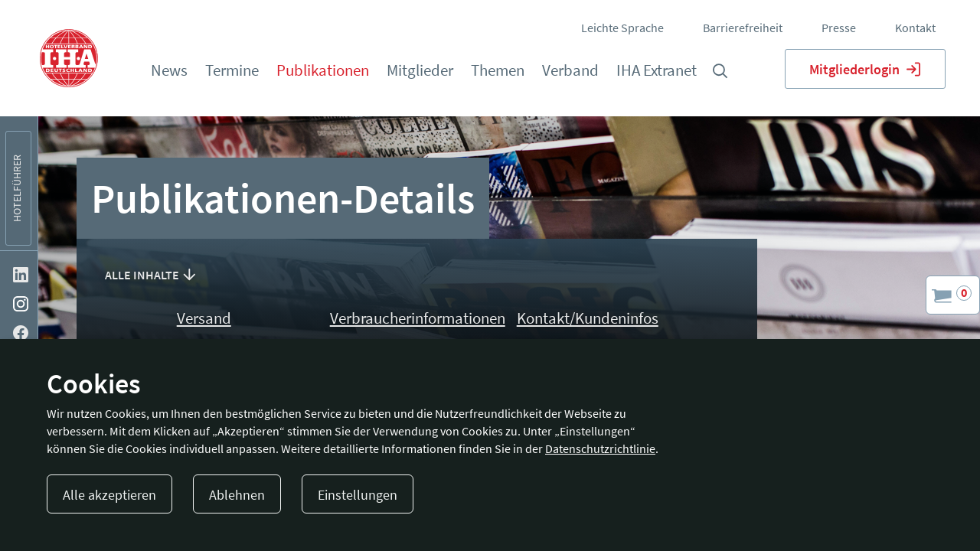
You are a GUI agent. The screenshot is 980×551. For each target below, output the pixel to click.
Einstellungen (358, 495)
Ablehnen (237, 495)
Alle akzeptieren (109, 495)
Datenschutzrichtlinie (600, 448)
